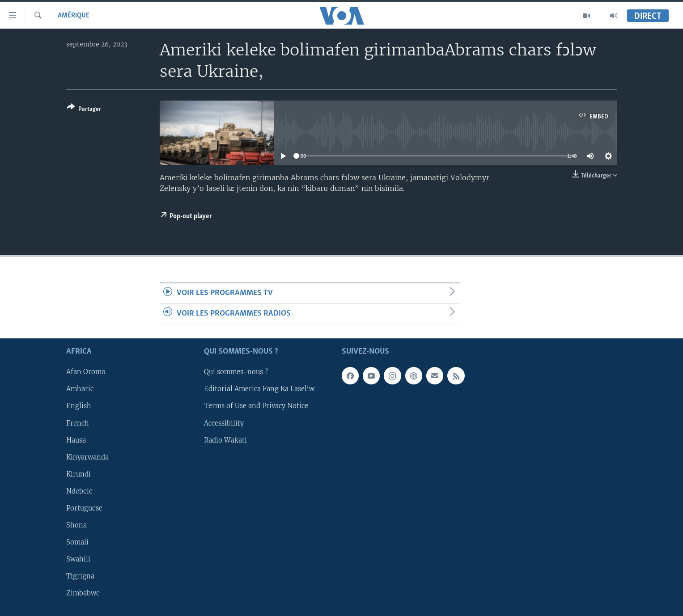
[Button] (84, 110)
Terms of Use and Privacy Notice (256, 406)
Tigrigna (80, 576)
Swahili (78, 559)
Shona (76, 525)
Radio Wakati (225, 440)
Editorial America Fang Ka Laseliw (259, 389)
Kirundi (78, 474)
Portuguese (84, 508)
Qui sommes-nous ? (236, 372)
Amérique (74, 16)
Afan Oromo (86, 372)
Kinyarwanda (87, 457)
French (78, 423)
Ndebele (79, 491)
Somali (77, 542)
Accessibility (224, 423)
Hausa (76, 440)
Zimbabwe (83, 593)
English (79, 406)
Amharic (80, 389)
